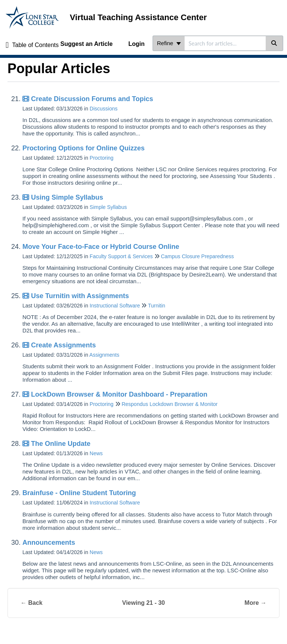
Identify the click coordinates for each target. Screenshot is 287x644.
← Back (32, 603)
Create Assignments (59, 345)
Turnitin (157, 306)
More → (255, 603)
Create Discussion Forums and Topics (88, 99)
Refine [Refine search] (169, 43)
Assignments (104, 355)
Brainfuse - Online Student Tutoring (79, 493)
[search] (225, 43)
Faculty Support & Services (121, 256)
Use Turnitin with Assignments (76, 296)
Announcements (49, 543)
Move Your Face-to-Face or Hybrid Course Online (101, 247)
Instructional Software (115, 306)
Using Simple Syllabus (63, 197)
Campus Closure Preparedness (197, 256)
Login (136, 44)
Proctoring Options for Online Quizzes (84, 148)
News (96, 453)
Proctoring (102, 158)
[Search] (274, 43)
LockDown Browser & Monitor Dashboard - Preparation (115, 394)
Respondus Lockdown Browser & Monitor (169, 404)
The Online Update (56, 444)
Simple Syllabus (108, 207)
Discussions (104, 109)
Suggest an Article (87, 44)
